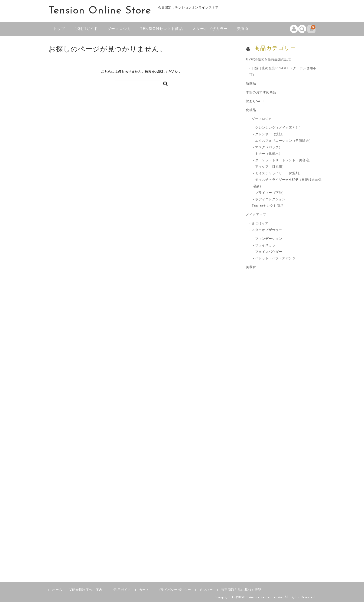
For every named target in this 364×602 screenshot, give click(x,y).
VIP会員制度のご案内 (86, 590)
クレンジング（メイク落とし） (279, 128)
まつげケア (260, 224)
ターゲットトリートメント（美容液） (284, 160)
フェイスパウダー (269, 252)
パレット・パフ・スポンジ (275, 258)
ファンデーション (269, 239)
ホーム (57, 590)
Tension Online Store (100, 11)
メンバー (206, 590)
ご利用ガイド (86, 29)
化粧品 (251, 110)
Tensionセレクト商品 (162, 29)
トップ (59, 29)
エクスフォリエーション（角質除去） (284, 141)
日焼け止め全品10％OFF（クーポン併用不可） (283, 72)
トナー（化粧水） (269, 154)
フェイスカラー (267, 245)
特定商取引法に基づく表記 (241, 590)
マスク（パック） (269, 147)
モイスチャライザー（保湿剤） (279, 173)
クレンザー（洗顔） (270, 134)
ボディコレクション (270, 199)
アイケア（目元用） (270, 167)
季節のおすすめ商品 (261, 93)
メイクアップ (256, 215)
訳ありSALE (255, 101)
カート (144, 590)
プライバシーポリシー (174, 590)
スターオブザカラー (210, 29)
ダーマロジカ (119, 29)
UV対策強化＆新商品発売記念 (268, 60)
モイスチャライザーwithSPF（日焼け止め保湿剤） (287, 183)
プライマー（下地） (270, 193)
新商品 (251, 84)
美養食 (243, 29)
